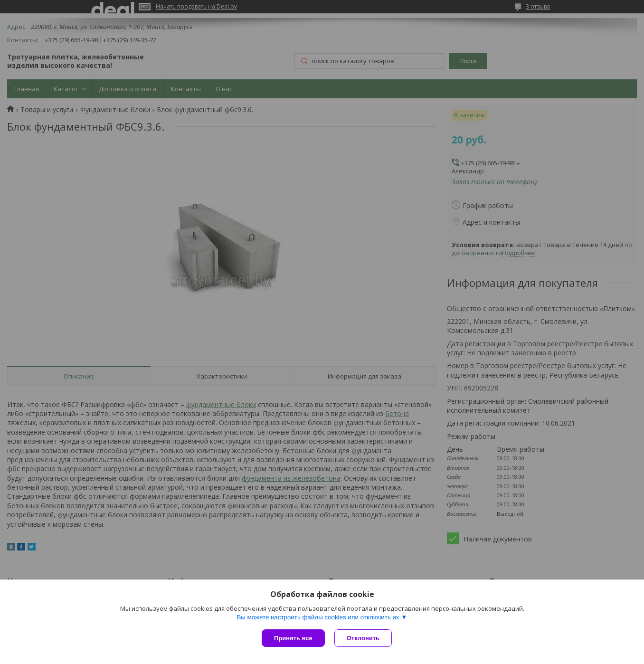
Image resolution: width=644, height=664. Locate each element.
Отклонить (363, 638)
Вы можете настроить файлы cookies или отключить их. (319, 617)
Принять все (293, 638)
